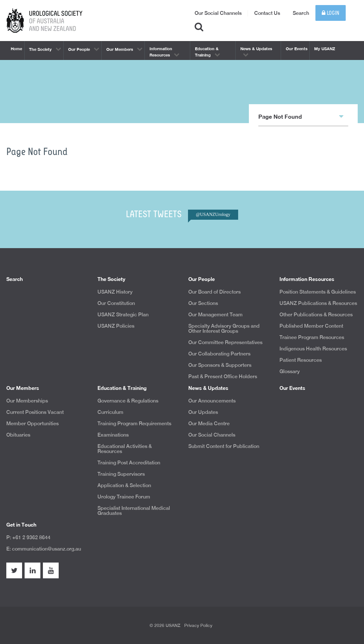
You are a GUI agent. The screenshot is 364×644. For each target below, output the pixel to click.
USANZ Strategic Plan (123, 315)
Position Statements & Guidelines (318, 292)
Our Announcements (212, 401)
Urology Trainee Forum (124, 497)
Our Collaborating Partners (219, 354)
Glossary (290, 371)
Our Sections (203, 303)
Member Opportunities (32, 423)
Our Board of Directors (214, 292)
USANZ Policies (116, 326)
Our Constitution (116, 303)
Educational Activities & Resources (125, 449)
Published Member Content (311, 326)
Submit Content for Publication (224, 446)
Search (301, 13)
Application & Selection (124, 485)
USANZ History (115, 292)
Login (331, 13)
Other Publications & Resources (316, 315)
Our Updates (203, 412)
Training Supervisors (121, 474)
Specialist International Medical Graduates (134, 511)
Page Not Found (301, 116)
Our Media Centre (209, 423)
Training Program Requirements (134, 423)
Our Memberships (27, 401)
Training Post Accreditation (129, 463)
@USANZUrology (213, 214)
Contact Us (267, 13)
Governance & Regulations (128, 401)
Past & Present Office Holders (223, 376)
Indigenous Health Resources (313, 349)
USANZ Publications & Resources (318, 303)
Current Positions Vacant (35, 412)
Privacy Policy (198, 625)
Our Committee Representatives (225, 342)
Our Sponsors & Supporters (220, 365)
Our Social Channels (218, 13)
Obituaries (18, 435)
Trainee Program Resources (312, 337)
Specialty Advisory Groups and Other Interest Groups (224, 328)
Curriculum (110, 412)
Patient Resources (301, 360)
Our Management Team (215, 315)
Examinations (113, 435)
